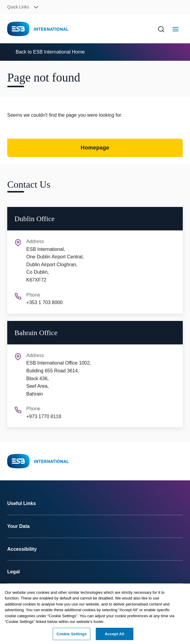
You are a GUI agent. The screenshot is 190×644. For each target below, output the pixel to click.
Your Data (18, 526)
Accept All (114, 636)
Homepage (95, 148)
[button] (49, 7)
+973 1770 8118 (44, 416)
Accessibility (22, 549)
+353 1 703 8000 (44, 302)
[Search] (161, 29)
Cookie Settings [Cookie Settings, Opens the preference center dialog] (72, 636)
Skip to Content (10, 4)
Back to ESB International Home (50, 52)
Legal (14, 572)
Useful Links (22, 503)
